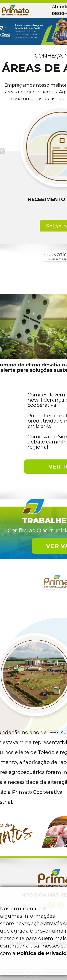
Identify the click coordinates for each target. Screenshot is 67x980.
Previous (5, 30)
